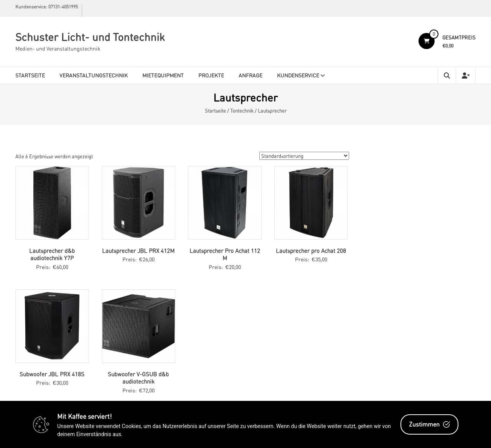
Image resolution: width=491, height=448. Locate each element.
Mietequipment (163, 75)
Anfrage (250, 75)
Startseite (30, 75)
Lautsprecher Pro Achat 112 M (225, 254)
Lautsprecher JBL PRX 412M (138, 251)
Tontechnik (242, 111)
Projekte (211, 75)
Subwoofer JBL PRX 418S (52, 374)
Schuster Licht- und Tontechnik (90, 37)
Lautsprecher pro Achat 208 (311, 251)
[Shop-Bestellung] (304, 156)
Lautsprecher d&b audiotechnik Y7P (52, 254)
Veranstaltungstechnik (94, 75)
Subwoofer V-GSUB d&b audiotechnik (138, 378)
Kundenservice (298, 75)
